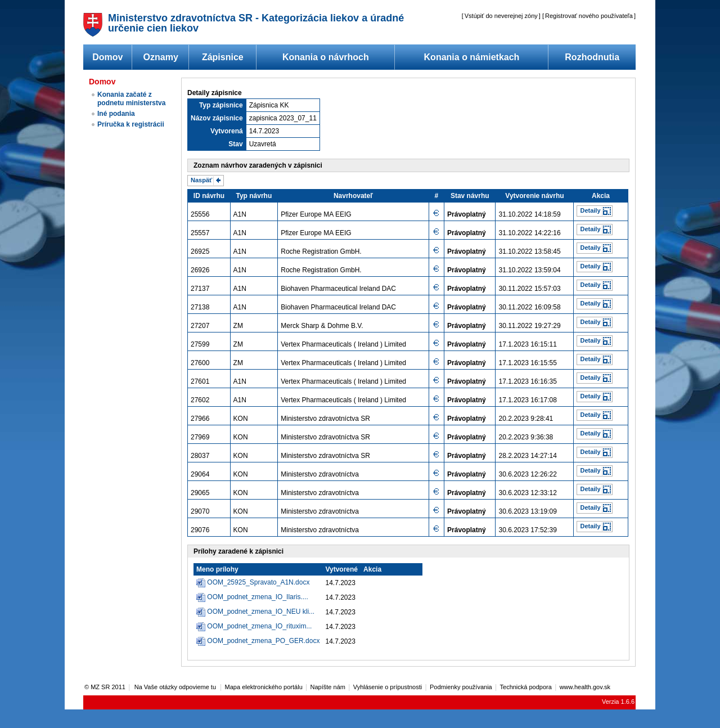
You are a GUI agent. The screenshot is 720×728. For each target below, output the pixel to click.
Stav (235, 144)
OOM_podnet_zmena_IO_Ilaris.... (257, 597)
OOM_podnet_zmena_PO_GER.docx (263, 641)
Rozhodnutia (592, 57)
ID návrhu (209, 196)
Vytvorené (341, 569)
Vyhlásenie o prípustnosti (388, 687)
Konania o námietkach (472, 57)
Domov (107, 57)
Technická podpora (526, 687)
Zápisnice (223, 57)
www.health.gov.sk (585, 687)
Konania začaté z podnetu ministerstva (131, 99)
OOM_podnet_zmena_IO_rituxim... (259, 626)
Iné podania (116, 114)
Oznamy (161, 57)
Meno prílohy (217, 569)
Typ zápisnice (221, 105)
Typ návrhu (254, 196)
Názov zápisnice (217, 118)
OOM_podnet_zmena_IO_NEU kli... (261, 612)
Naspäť (201, 180)
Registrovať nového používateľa (589, 16)
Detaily (590, 210)
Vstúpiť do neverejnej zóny (501, 16)
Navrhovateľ (353, 196)
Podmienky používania (461, 687)
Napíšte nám (328, 687)
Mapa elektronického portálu (264, 687)
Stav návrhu (470, 196)
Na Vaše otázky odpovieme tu (176, 687)
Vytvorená (227, 131)
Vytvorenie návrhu (534, 196)
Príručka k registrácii (131, 124)
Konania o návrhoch (326, 57)
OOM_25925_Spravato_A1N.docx (258, 582)
